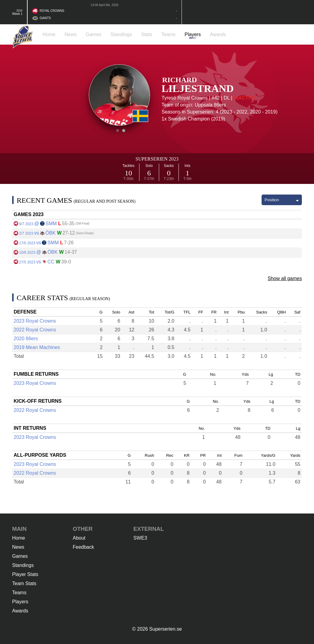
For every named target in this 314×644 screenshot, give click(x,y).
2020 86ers (26, 339)
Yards (295, 455)
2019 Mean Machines (37, 347)
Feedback (83, 547)
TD (298, 374)
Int (226, 312)
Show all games (285, 278)
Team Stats (24, 583)
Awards (20, 611)
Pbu (241, 312)
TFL (187, 312)
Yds (245, 374)
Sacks (262, 312)
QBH (281, 312)
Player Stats (25, 574)
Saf (297, 312)
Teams (19, 593)
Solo (116, 312)
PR (203, 455)
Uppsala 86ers (210, 105)
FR (214, 312)
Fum (238, 455)
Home (19, 538)
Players (20, 602)
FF (201, 312)
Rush (150, 455)
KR (187, 455)
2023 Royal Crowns (35, 321)
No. (213, 374)
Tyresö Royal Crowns (185, 98)
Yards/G (268, 455)
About (79, 538)
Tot (152, 312)
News (18, 547)
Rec (170, 455)
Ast (131, 312)
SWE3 (140, 538)
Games (20, 556)
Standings (23, 565)
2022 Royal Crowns (35, 330)
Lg (271, 374)
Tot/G (169, 312)
